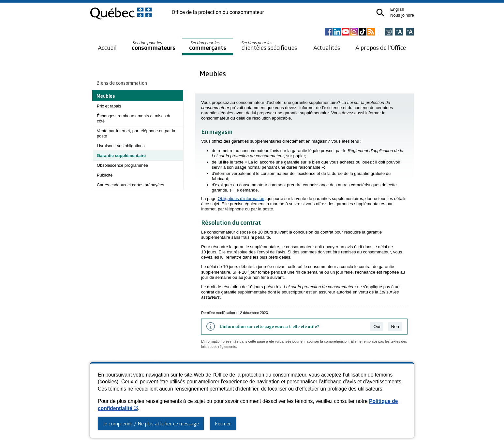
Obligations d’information (241, 199)
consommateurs (154, 46)
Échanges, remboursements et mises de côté (134, 118)
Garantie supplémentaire (121, 156)
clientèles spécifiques (269, 46)
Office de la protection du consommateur (218, 12)
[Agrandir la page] (410, 32)
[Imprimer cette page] (389, 32)
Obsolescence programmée (122, 165)
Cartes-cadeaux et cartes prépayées (130, 185)
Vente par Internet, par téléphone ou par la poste (136, 133)
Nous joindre (402, 15)
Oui (377, 327)
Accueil (107, 47)
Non (395, 327)
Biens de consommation (122, 83)
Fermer (223, 423)
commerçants (208, 46)
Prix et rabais (109, 106)
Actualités (327, 47)
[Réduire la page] (399, 32)
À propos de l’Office (381, 47)
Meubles (214, 73)
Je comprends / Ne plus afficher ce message (151, 423)
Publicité (105, 175)
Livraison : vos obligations (121, 146)
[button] (380, 13)
